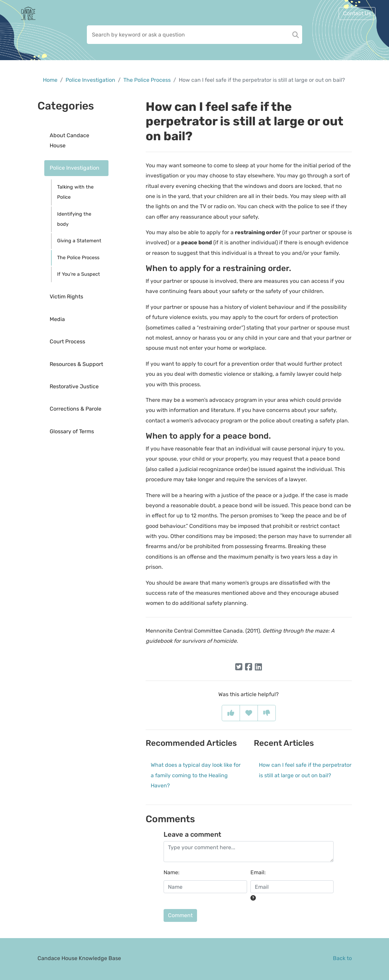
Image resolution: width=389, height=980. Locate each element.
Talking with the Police (75, 192)
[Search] (296, 35)
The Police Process (147, 80)
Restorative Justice (74, 386)
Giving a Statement (79, 241)
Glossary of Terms (72, 431)
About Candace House (69, 140)
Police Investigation (90, 80)
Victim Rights (66, 297)
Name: (172, 872)
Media (57, 319)
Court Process (67, 341)
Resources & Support (76, 364)
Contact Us (357, 13)
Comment (180, 915)
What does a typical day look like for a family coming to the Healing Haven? (196, 775)
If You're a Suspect (79, 274)
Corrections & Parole (76, 409)
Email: (258, 872)
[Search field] (194, 35)
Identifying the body (74, 219)
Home (50, 80)
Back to (342, 958)
